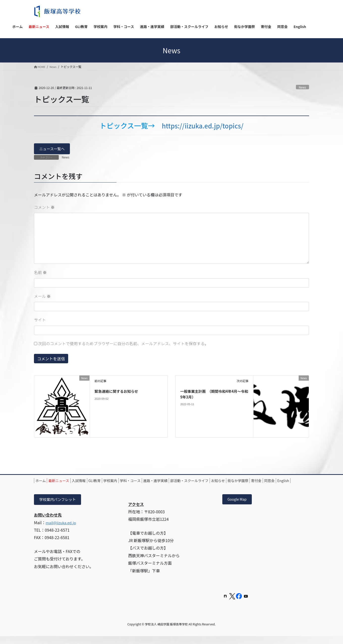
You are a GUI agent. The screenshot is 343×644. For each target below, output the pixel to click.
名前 (40, 273)
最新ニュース (66, 482)
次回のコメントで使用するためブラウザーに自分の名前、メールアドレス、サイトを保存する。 (123, 344)
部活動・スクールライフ (223, 482)
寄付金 (43, 487)
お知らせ (256, 482)
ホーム (43, 482)
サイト (40, 321)
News (302, 87)
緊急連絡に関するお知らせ (118, 392)
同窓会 (60, 487)
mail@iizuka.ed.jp (62, 530)
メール (42, 297)
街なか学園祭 (281, 482)
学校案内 (130, 482)
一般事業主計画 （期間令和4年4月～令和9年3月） (213, 395)
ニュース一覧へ (53, 149)
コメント (44, 208)
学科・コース (155, 482)
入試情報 (90, 482)
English (79, 487)
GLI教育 (110, 482)
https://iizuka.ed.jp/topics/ (202, 125)
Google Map (239, 507)
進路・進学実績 (185, 482)
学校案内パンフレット (59, 507)
